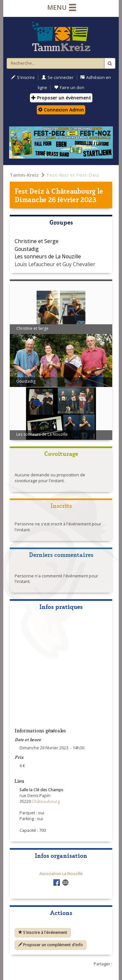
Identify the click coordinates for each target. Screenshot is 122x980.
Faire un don (69, 88)
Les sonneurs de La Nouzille (48, 256)
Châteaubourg (74, 191)
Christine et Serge (37, 241)
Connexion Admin (61, 110)
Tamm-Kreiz (24, 175)
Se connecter (58, 77)
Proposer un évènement (61, 98)
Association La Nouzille (61, 874)
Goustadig (27, 249)
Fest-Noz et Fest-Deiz (73, 175)
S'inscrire (23, 77)
